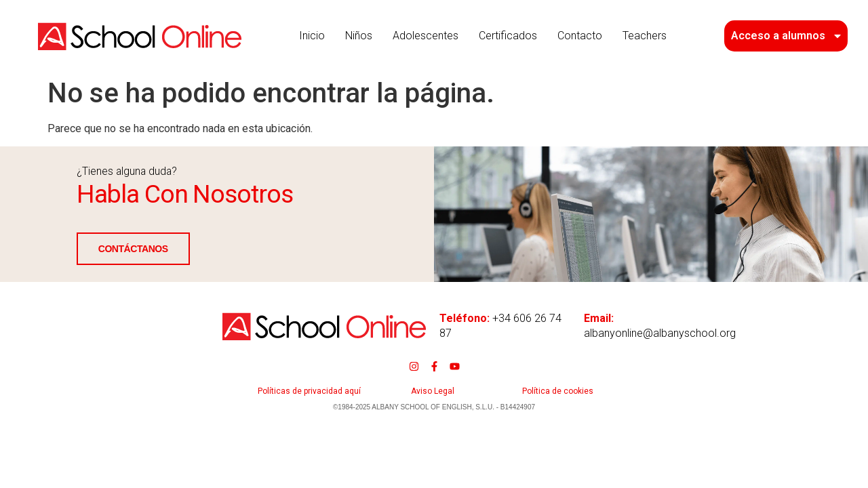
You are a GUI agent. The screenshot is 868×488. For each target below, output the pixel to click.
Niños (359, 36)
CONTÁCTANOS (111, 249)
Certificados (508, 36)
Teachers (645, 36)
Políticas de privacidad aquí (309, 391)
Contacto (580, 36)
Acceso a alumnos (787, 36)
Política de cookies (558, 391)
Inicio (312, 36)
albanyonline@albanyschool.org (660, 333)
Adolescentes (426, 36)
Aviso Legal (433, 391)
